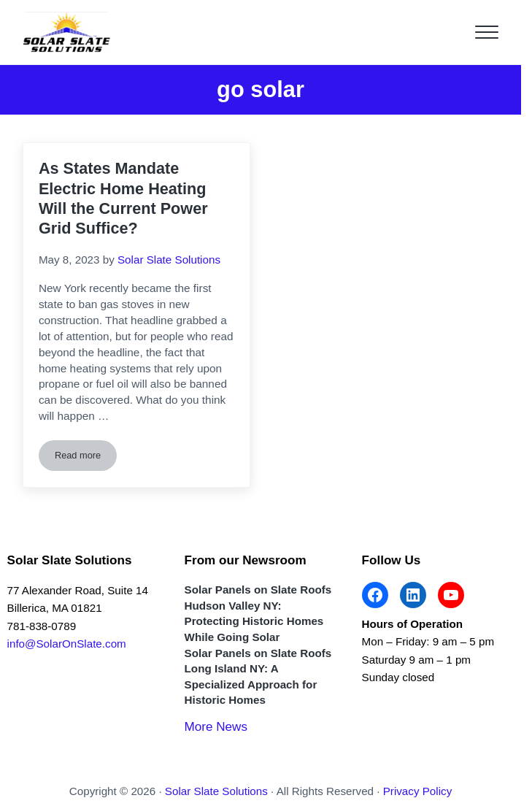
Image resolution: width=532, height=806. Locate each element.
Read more (86, 458)
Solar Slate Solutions (216, 791)
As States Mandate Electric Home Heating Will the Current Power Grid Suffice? (123, 198)
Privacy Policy (418, 791)
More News (216, 727)
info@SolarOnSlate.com (67, 644)
